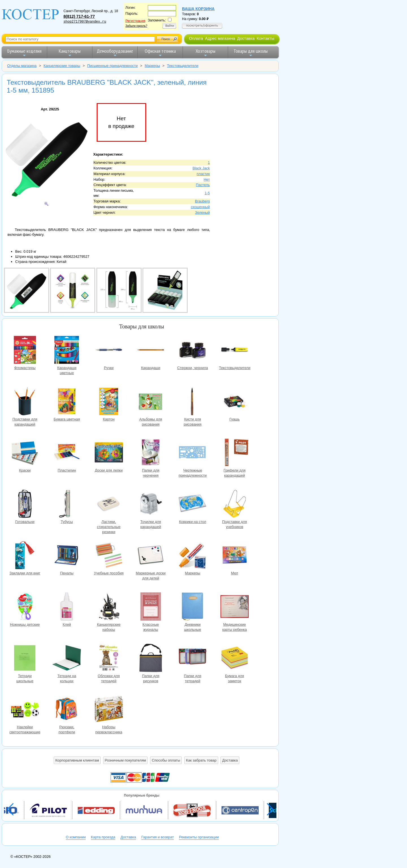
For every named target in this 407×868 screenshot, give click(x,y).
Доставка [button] (230, 760)
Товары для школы (251, 53)
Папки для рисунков (151, 659)
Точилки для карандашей (151, 504)
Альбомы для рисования (151, 402)
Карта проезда (103, 837)
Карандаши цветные (67, 351)
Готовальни (25, 504)
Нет (207, 179)
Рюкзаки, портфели (67, 710)
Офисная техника (160, 53)
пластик (203, 174)
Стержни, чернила (192, 351)
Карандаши (151, 351)
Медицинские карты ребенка (235, 607)
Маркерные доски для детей (151, 556)
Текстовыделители (235, 351)
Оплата (196, 38)
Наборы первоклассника (109, 710)
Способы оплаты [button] (166, 760)
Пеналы (67, 556)
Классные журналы (151, 607)
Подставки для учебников (235, 504)
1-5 (207, 193)
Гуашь (235, 402)
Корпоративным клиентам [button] (77, 760)
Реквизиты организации (199, 837)
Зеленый (202, 212)
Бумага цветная (67, 402)
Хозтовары (205, 53)
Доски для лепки (109, 453)
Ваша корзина (198, 9)
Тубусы (67, 504)
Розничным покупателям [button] (125, 760)
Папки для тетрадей (192, 659)
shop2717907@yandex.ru (85, 22)
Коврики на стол (192, 504)
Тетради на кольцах (67, 659)
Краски (25, 453)
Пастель (203, 185)
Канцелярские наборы (109, 607)
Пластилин (67, 453)
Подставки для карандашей (25, 402)
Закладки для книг (25, 556)
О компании (76, 837)
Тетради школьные (25, 659)
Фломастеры (25, 351)
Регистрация (135, 21)
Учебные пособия (109, 556)
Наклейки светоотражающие (25, 710)
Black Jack (201, 168)
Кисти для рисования (192, 402)
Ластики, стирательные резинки (109, 504)
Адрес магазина (220, 38)
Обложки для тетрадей (109, 659)
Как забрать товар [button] (201, 760)
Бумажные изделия (24, 53)
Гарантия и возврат (158, 837)
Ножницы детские (25, 607)
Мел (235, 556)
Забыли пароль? (136, 26)
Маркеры (192, 556)
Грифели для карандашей (235, 453)
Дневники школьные (192, 607)
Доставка (246, 38)
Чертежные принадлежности (192, 453)
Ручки (109, 351)
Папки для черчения (151, 453)
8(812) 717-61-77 (79, 16)
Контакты (265, 38)
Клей (67, 607)
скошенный (200, 207)
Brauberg (203, 201)
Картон (109, 402)
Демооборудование (115, 53)
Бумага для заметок (235, 659)
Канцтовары (70, 53)
